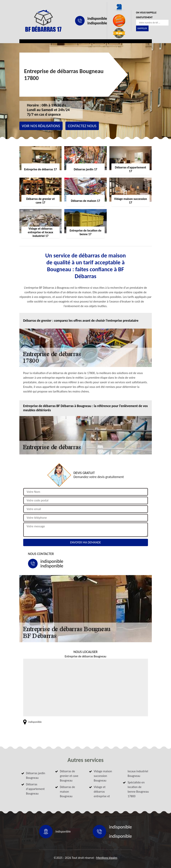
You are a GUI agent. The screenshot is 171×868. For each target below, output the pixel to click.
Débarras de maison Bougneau (67, 792)
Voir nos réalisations (41, 126)
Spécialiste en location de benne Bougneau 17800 (138, 789)
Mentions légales (107, 858)
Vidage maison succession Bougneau (103, 776)
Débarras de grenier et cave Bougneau (69, 776)
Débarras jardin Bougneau (36, 775)
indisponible (97, 18)
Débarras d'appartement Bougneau (35, 789)
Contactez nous (82, 126)
